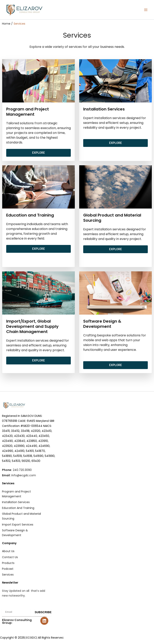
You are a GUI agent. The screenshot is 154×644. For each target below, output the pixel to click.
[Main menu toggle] (146, 10)
